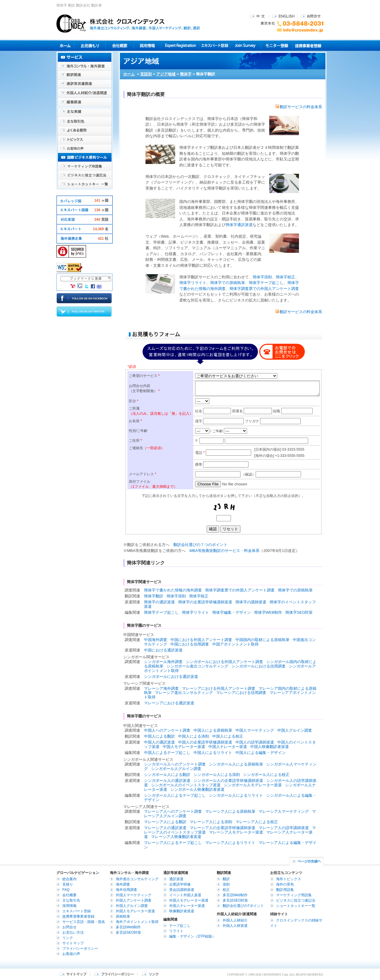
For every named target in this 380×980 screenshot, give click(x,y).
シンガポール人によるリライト (236, 795)
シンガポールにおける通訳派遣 (171, 677)
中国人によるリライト (213, 753)
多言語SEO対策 (128, 932)
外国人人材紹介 (235, 920)
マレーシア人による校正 (257, 822)
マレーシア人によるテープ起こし (173, 843)
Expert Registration (180, 46)
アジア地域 (166, 74)
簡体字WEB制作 (268, 612)
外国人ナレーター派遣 (187, 906)
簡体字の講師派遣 (251, 602)
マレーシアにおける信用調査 (241, 693)
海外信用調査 (126, 890)
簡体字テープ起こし (266, 283)
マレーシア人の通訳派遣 (165, 828)
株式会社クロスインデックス (128, 23)
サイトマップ (73, 943)
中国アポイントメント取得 (235, 644)
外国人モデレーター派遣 (135, 911)
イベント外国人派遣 (185, 895)
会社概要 (119, 46)
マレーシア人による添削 (211, 822)
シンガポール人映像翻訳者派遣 (197, 789)
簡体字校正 (285, 277)
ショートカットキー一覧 (85, 184)
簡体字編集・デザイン (232, 612)
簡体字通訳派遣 (239, 225)
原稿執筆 (123, 916)
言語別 (146, 74)
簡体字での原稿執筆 (228, 283)
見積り (90, 46)
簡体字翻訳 (154, 596)
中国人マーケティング (255, 730)
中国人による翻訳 (159, 736)
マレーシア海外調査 (161, 688)
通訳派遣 (176, 879)
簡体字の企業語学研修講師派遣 (205, 602)
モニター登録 (277, 46)
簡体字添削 (262, 277)
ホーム (129, 74)
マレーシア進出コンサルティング (184, 693)
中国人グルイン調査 (295, 730)
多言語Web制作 (128, 927)
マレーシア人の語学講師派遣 (284, 828)
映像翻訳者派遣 (182, 911)
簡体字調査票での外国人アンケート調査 (264, 289)
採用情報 (148, 46)
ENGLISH (283, 16)
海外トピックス (85, 140)
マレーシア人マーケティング (284, 811)
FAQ (66, 890)
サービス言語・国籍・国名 (84, 922)
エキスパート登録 (214, 46)
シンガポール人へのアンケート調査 (175, 764)
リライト (176, 931)
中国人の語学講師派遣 (255, 742)
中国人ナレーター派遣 (228, 747)
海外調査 (123, 884)
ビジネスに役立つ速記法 (85, 175)
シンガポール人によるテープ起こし (175, 795)
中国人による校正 (228, 736)
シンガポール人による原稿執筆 (236, 764)
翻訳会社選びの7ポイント (243, 906)
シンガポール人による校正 (266, 775)
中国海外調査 (156, 640)
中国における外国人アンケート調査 (201, 640)
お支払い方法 (73, 932)
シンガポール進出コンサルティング (197, 666)
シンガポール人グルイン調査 (176, 769)
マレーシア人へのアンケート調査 (173, 811)
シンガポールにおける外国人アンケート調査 (224, 662)
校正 (226, 890)
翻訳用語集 (285, 890)
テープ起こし (180, 926)
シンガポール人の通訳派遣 (167, 781)
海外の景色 (285, 884)
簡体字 (186, 74)
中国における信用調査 (190, 644)
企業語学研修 (180, 884)
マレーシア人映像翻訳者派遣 (176, 837)
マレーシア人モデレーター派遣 (236, 832)
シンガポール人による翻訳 (167, 775)
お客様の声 (85, 149)
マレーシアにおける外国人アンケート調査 (219, 688)
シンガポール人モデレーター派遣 (253, 785)
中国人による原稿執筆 (213, 730)
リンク (68, 938)
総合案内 (69, 879)
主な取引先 (85, 122)
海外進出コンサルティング (137, 879)
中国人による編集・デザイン (261, 753)
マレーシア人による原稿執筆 (230, 811)
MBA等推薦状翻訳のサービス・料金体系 (224, 551)
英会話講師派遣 (182, 890)
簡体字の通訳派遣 (159, 602)
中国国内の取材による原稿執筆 (262, 640)
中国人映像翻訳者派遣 (270, 747)
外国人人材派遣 (235, 926)
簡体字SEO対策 (299, 612)
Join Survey (246, 46)
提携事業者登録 (308, 46)
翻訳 (226, 879)
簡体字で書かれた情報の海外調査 (173, 590)
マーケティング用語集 (85, 166)
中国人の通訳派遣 (159, 742)
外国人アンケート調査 (134, 900)
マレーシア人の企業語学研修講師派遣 (223, 828)
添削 (226, 884)
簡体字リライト (193, 283)
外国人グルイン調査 (132, 906)
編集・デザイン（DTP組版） (192, 936)
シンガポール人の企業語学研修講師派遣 (228, 781)
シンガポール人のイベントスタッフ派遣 (186, 785)
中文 (258, 16)
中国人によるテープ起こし (167, 753)
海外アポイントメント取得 (137, 922)
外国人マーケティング (134, 895)
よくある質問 (85, 131)
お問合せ (311, 16)
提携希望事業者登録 (78, 916)
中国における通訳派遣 (163, 650)
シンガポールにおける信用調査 (259, 666)
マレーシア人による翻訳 (165, 822)
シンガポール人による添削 (217, 775)
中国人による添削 (194, 736)
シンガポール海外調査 (163, 662)
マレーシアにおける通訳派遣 (169, 703)
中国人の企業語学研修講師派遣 (205, 742)
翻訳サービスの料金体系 (299, 107)
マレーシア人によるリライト (230, 843)
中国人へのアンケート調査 (167, 730)
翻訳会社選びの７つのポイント (200, 545)
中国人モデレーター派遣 (184, 747)
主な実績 (85, 113)
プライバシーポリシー (80, 949)
